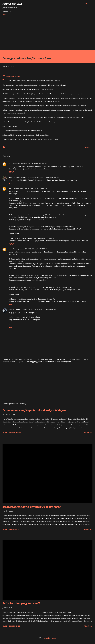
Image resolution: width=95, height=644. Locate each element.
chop (11, 164)
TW (14, 15)
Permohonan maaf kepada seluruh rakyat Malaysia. (35, 410)
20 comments (14, 626)
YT (28, 15)
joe (10, 188)
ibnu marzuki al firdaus (17, 177)
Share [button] (88, 148)
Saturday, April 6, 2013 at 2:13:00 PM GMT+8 (39, 309)
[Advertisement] (47, 32)
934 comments (15, 433)
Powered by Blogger (47, 638)
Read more (88, 433)
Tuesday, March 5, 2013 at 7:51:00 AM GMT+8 (31, 164)
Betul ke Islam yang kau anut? (21, 603)
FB (21, 15)
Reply (11, 172)
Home (5, 15)
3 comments (14, 529)
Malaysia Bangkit (15, 309)
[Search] (86, 4)
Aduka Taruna (12, 4)
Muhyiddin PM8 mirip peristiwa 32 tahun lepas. (32, 507)
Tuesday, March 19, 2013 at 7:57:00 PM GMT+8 (30, 188)
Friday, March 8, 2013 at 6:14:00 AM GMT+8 (43, 177)
